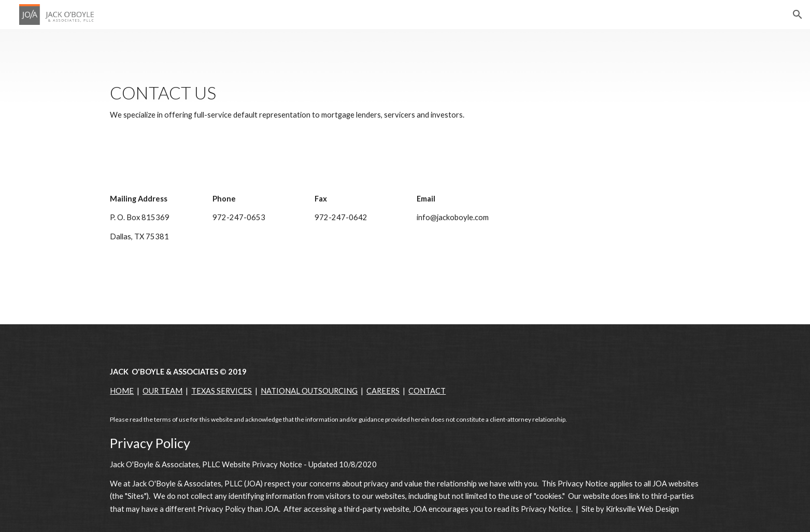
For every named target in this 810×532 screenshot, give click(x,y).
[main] (405, 102)
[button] (798, 15)
